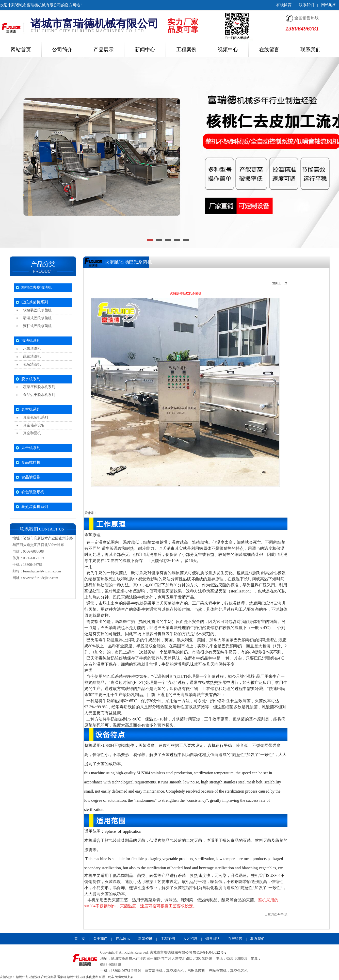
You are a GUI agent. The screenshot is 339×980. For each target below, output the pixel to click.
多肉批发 (92, 977)
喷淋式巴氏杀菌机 (36, 318)
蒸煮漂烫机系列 (35, 507)
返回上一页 (280, 283)
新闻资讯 (145, 939)
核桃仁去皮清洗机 (37, 287)
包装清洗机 (31, 364)
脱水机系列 (31, 379)
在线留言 (284, 5)
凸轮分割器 (49, 977)
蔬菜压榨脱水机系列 (38, 387)
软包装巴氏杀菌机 (36, 310)
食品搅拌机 (31, 462)
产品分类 (43, 264)
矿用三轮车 (107, 977)
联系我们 (306, 5)
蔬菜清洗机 (31, 356)
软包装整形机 (33, 492)
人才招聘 (190, 939)
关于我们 (100, 939)
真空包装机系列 (35, 417)
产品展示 (123, 939)
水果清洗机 (31, 349)
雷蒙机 (62, 977)
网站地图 (329, 5)
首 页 (80, 939)
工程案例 (168, 939)
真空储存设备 (33, 425)
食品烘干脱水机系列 (38, 395)
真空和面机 (31, 433)
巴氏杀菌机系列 (35, 302)
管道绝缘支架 (124, 977)
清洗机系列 (31, 341)
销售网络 (213, 939)
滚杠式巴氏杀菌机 (36, 326)
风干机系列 (31, 448)
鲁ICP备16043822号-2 (210, 952)
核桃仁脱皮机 (76, 977)
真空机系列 (31, 409)
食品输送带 (31, 477)
